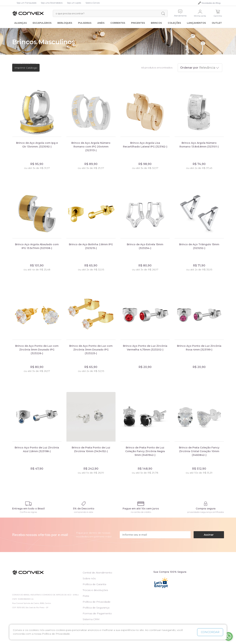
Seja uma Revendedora (52, 3)
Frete (86, 596)
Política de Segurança (96, 608)
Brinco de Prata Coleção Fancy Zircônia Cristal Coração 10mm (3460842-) (199, 451)
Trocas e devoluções (95, 590)
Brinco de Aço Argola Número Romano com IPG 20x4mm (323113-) (91, 147)
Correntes (118, 23)
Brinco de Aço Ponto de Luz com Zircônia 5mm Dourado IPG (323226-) (37, 350)
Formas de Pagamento (97, 613)
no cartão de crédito (141, 512)
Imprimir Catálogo (26, 68)
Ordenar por (189, 68)
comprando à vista (84, 512)
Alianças (21, 23)
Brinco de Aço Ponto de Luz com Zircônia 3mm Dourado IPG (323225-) (91, 350)
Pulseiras (85, 23)
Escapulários (42, 23)
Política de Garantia (94, 584)
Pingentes (138, 23)
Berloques (65, 23)
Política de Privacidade (97, 602)
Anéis (101, 23)
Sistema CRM (91, 619)
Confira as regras (28, 512)
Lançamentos (196, 23)
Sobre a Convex (93, 3)
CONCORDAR (210, 632)
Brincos (156, 23)
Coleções (174, 23)
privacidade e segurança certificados (206, 512)
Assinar (209, 535)
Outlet (217, 23)
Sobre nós (89, 578)
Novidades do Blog (211, 3)
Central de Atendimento (97, 573)
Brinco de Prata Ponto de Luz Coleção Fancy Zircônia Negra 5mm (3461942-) (145, 451)
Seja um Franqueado (26, 3)
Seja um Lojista (74, 3)
